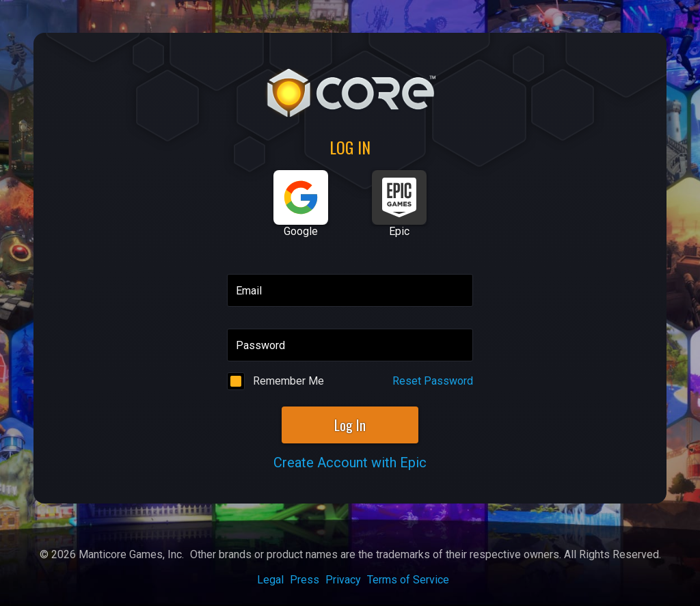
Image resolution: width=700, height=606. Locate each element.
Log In (350, 425)
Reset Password (433, 381)
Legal (270, 580)
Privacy (343, 580)
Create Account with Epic (350, 463)
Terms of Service (408, 580)
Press (305, 580)
